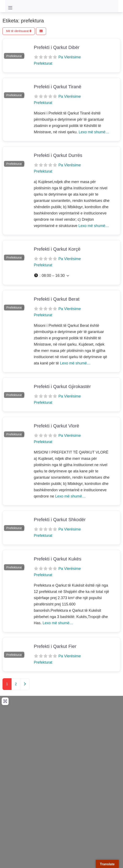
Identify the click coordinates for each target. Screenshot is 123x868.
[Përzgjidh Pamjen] (41, 31)
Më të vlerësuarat (19, 31)
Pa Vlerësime (70, 57)
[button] (5, 49)
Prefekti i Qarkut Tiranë (58, 87)
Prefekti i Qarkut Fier (55, 646)
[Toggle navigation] (10, 8)
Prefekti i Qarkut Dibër (57, 47)
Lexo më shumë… (94, 132)
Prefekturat (14, 56)
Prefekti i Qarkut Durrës (58, 155)
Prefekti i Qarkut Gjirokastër (62, 387)
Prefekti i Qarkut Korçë (57, 249)
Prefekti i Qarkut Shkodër (60, 520)
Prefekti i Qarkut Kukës (58, 559)
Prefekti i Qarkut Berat (57, 299)
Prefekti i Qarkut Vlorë (56, 426)
